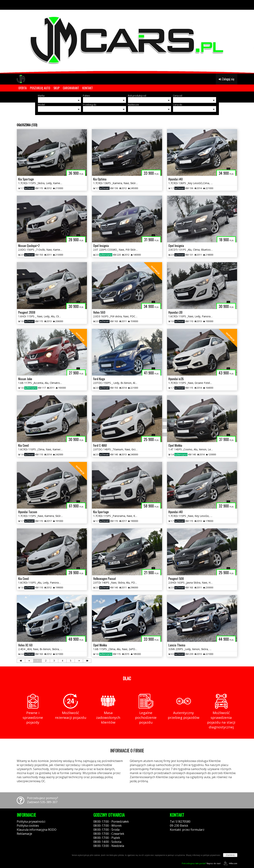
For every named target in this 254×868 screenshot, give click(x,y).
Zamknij (230, 855)
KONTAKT (88, 88)
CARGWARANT (71, 88)
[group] (127, 37)
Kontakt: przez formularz (187, 830)
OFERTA (23, 88)
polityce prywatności (212, 855)
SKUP (57, 88)
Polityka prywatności (31, 822)
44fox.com (230, 863)
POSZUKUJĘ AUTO (40, 88)
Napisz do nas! (201, 863)
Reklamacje (24, 834)
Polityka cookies (28, 826)
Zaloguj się (227, 79)
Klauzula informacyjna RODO (37, 830)
